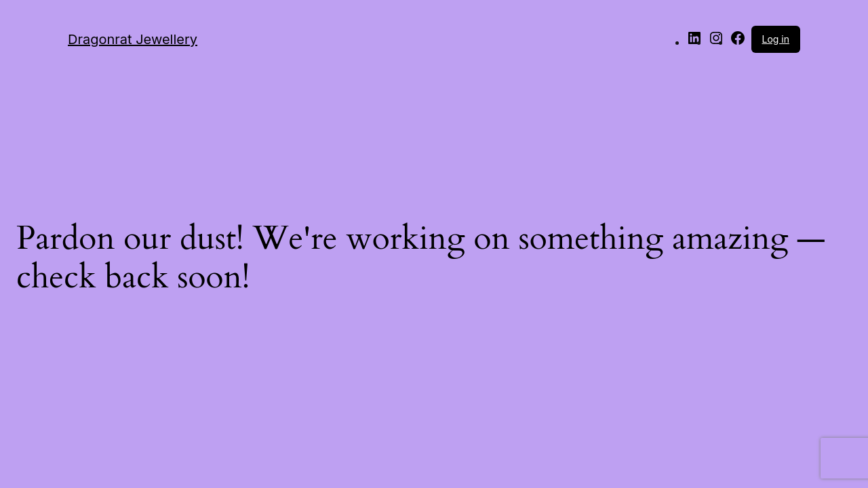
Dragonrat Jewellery (133, 39)
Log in (776, 39)
